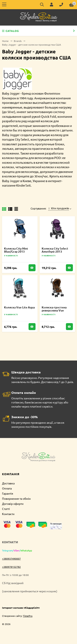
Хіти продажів (59, 208)
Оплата (7, 488)
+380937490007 (11, 559)
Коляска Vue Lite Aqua (19, 307)
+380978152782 (11, 567)
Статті (6, 509)
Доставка (8, 483)
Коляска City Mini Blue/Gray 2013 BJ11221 (16, 251)
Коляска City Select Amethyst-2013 (55, 250)
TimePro (28, 616)
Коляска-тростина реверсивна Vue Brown (54, 310)
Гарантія (8, 493)
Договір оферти (13, 504)
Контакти (8, 514)
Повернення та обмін (16, 498)
